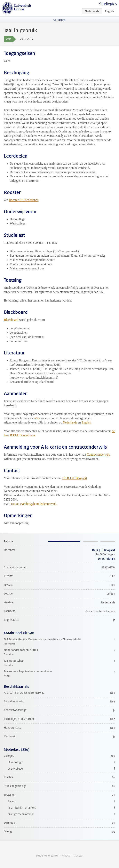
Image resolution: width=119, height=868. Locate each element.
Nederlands (70, 422)
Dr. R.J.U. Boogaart (75, 478)
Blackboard (11, 320)
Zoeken (61, 20)
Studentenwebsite (47, 856)
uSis (37, 418)
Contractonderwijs (98, 455)
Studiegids (108, 4)
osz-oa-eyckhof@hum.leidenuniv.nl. (34, 504)
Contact (79, 856)
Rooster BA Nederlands (24, 200)
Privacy (66, 856)
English (86, 422)
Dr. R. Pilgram (107, 559)
